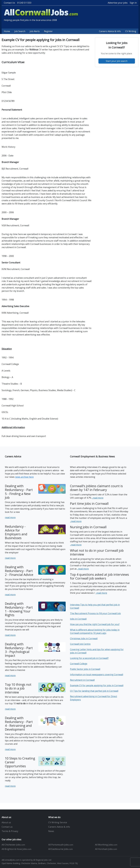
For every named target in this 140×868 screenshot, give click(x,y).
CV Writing (131, 31)
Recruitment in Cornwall (82, 680)
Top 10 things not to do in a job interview (18, 688)
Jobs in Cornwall (78, 619)
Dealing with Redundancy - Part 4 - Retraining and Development (19, 724)
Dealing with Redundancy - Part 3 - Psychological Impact (19, 650)
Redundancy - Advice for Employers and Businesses (16, 532)
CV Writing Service (58, 822)
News (51, 831)
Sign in (133, 3)
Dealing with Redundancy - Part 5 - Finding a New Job (19, 492)
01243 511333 (24, 3)
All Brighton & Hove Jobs (16, 849)
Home (7, 31)
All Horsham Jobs (106, 849)
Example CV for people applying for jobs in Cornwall (97, 685)
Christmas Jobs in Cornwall (84, 638)
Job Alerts (35, 31)
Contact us (7, 827)
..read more (98, 498)
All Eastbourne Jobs (60, 849)
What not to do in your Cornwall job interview (97, 552)
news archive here (24, 477)
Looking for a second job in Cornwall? (89, 658)
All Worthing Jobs (106, 845)
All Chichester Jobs (13, 845)
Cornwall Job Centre (80, 644)
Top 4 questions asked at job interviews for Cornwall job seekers (99, 576)
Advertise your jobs (118, 3)
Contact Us (9, 3)
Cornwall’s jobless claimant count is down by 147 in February (96, 488)
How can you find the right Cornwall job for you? (95, 624)
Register (48, 31)
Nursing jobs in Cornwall (88, 527)
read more (10, 517)
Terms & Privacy (10, 831)
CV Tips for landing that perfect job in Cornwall (94, 691)
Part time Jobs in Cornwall (89, 504)
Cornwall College (79, 664)
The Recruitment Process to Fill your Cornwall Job (95, 613)
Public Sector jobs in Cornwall (85, 669)
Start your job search (117, 61)
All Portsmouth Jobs (61, 845)
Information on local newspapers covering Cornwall (97, 675)
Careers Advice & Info (110, 31)
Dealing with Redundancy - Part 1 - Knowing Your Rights (19, 609)
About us (6, 822)
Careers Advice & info (59, 827)
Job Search (20, 31)
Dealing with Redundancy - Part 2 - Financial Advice (19, 571)
